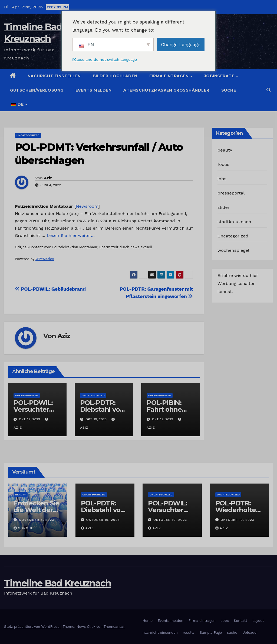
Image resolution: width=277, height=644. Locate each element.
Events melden (94, 90)
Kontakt (241, 621)
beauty (225, 150)
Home (148, 621)
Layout (258, 621)
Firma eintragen (170, 76)
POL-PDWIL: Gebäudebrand (50, 289)
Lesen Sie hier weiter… (71, 235)
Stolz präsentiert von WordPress (32, 627)
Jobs (225, 621)
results (189, 633)
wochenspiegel (233, 250)
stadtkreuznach (234, 222)
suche (229, 90)
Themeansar (114, 627)
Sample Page (211, 633)
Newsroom (87, 206)
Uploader (250, 633)
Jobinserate (220, 76)
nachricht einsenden (160, 633)
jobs (222, 179)
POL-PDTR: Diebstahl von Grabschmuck (102, 409)
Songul (23, 528)
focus (223, 164)
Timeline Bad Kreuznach (58, 583)
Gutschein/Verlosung (37, 90)
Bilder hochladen (115, 76)
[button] (269, 90)
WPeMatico (45, 259)
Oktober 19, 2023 (103, 520)
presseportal (231, 193)
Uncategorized (28, 135)
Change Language (181, 45)
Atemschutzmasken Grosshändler (166, 90)
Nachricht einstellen (54, 76)
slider (224, 207)
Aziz (48, 178)
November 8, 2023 (37, 520)
